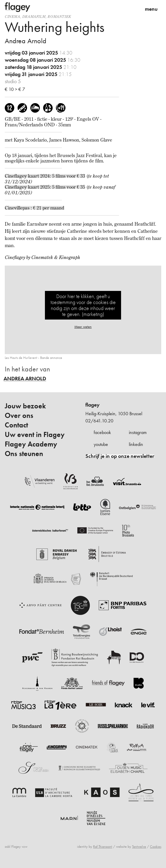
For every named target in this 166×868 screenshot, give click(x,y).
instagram (138, 432)
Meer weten (83, 327)
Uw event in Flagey (35, 435)
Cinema (12, 17)
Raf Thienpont (103, 847)
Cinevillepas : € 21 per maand (35, 208)
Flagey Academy (31, 444)
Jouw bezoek (25, 406)
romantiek (59, 17)
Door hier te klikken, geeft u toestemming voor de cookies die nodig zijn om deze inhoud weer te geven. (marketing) (83, 305)
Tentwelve (139, 847)
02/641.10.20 (99, 421)
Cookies (156, 847)
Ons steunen (24, 454)
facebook (102, 432)
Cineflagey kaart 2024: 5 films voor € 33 (45, 176)
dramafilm (34, 17)
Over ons (19, 416)
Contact (16, 425)
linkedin (136, 444)
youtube (101, 444)
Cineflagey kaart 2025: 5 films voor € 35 (45, 187)
